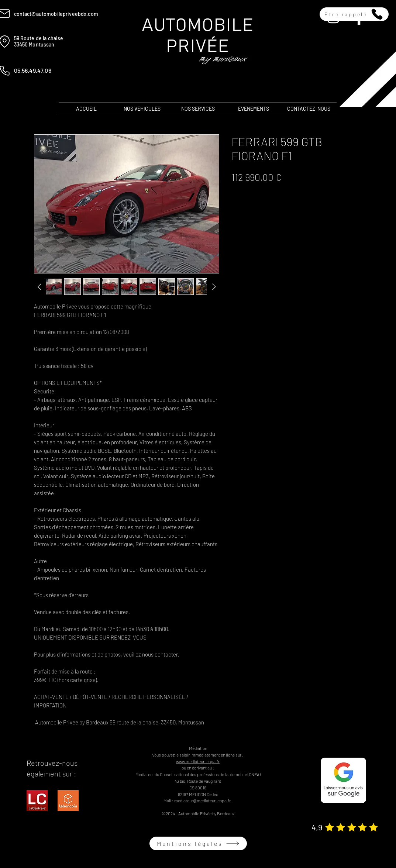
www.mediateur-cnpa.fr (198, 761)
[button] (354, 14)
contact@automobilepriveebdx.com (56, 14)
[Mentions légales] (198, 843)
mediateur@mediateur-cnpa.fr (202, 800)
